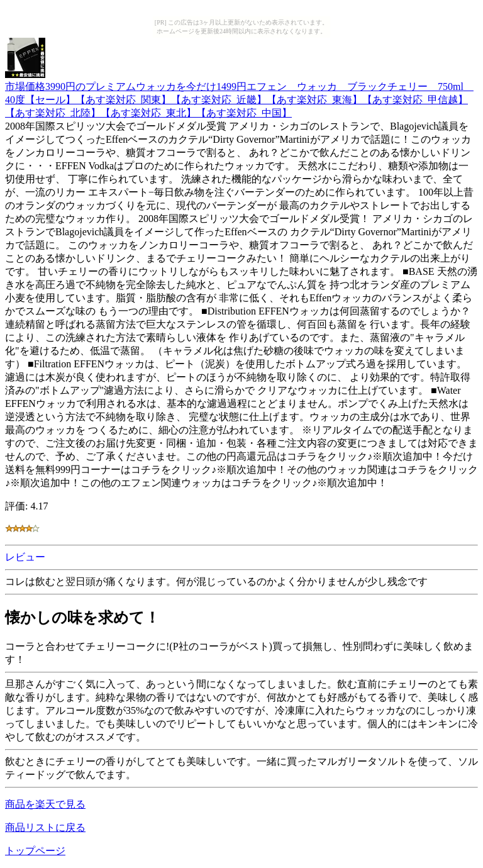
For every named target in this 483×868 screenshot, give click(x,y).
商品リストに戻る (45, 827)
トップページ (35, 851)
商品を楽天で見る (45, 804)
